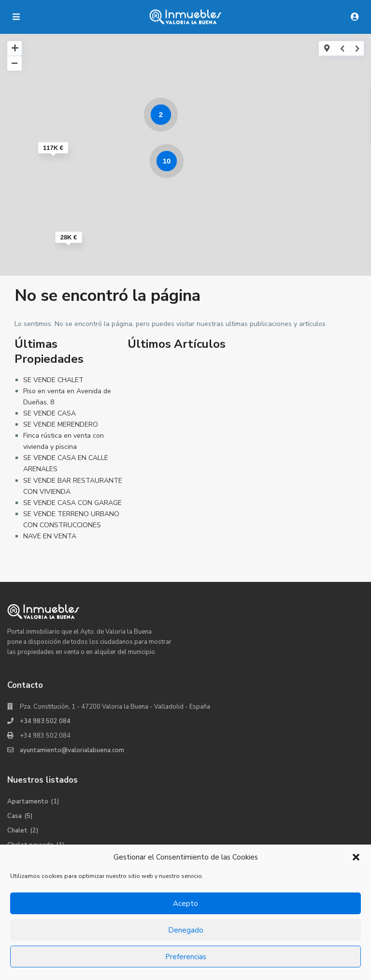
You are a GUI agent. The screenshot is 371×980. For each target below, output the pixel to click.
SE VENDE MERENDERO (61, 424)
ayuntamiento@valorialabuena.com (72, 750)
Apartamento (28, 802)
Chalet (17, 831)
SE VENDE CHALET (53, 380)
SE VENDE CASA (50, 413)
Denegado (186, 930)
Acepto (185, 904)
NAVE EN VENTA (50, 536)
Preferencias (186, 957)
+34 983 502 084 (45, 721)
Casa (14, 816)
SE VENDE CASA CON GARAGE (72, 503)
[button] (356, 857)
